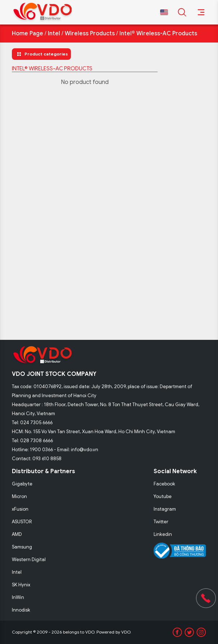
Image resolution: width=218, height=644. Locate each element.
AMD (17, 534)
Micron (19, 496)
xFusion (20, 509)
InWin (18, 597)
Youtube (163, 496)
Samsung (22, 547)
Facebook (164, 484)
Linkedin (163, 534)
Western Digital (29, 559)
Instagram (165, 509)
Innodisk (21, 610)
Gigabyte (22, 484)
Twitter (161, 522)
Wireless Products (90, 34)
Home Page (28, 34)
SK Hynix (21, 585)
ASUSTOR (22, 522)
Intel (54, 34)
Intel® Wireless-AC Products (158, 34)
